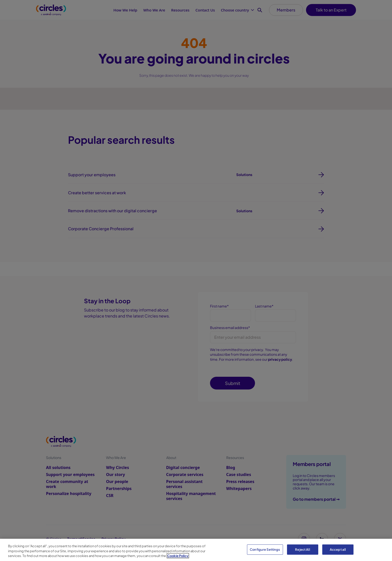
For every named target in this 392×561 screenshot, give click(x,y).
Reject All (302, 549)
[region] (196, 550)
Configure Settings (265, 549)
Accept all (338, 549)
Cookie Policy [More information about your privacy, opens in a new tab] (178, 556)
